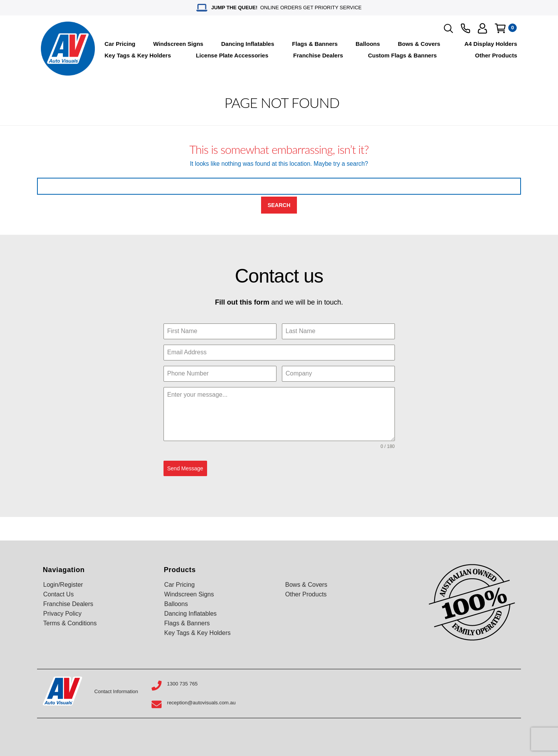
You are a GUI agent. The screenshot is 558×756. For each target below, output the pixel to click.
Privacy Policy (62, 613)
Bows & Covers (419, 44)
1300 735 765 (182, 683)
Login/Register (63, 584)
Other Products (496, 55)
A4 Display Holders (491, 44)
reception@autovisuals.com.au (201, 702)
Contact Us (58, 594)
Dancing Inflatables (248, 44)
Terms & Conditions (70, 622)
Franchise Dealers (318, 55)
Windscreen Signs (178, 44)
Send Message (185, 468)
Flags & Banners (315, 44)
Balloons (368, 44)
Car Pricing (120, 44)
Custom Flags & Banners (402, 55)
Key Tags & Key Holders (138, 55)
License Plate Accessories (232, 55)
